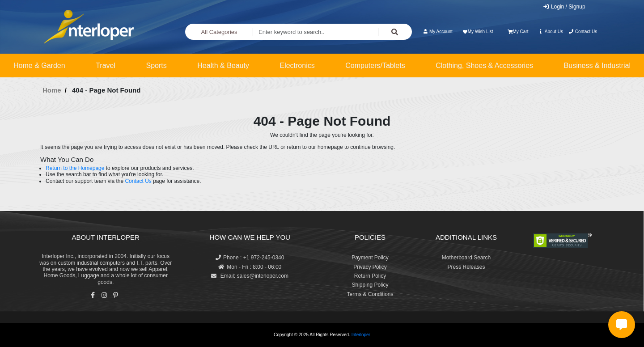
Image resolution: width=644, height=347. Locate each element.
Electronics (297, 66)
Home (52, 90)
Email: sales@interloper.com (250, 276)
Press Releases (466, 267)
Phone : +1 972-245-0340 (250, 258)
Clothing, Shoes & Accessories (484, 66)
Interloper (361, 335)
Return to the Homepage (75, 168)
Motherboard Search (466, 258)
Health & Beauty (223, 66)
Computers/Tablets (375, 66)
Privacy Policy (370, 267)
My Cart (518, 32)
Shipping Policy (370, 285)
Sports (157, 66)
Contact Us (583, 32)
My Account (438, 32)
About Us (551, 32)
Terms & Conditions (370, 294)
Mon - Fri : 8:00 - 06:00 (250, 267)
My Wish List (477, 32)
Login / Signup (564, 7)
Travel (106, 66)
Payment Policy (370, 258)
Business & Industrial (597, 66)
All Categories (219, 32)
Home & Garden (39, 66)
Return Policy (370, 276)
